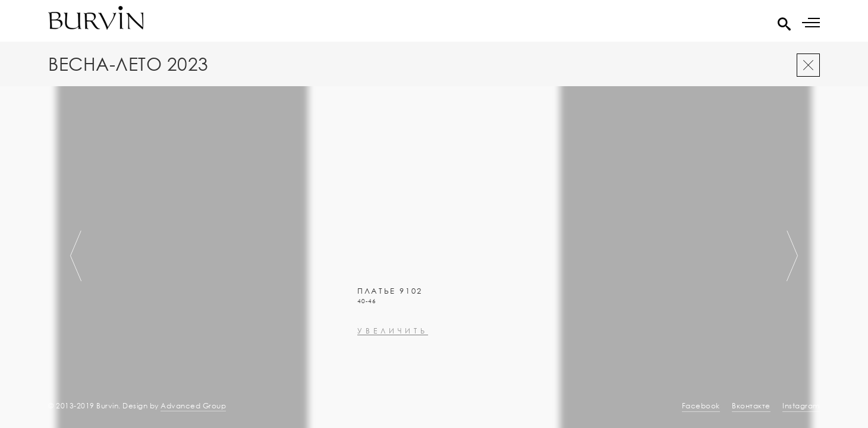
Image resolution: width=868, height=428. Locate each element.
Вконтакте (751, 406)
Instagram (801, 406)
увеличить (348, 367)
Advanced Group (193, 406)
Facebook (701, 406)
